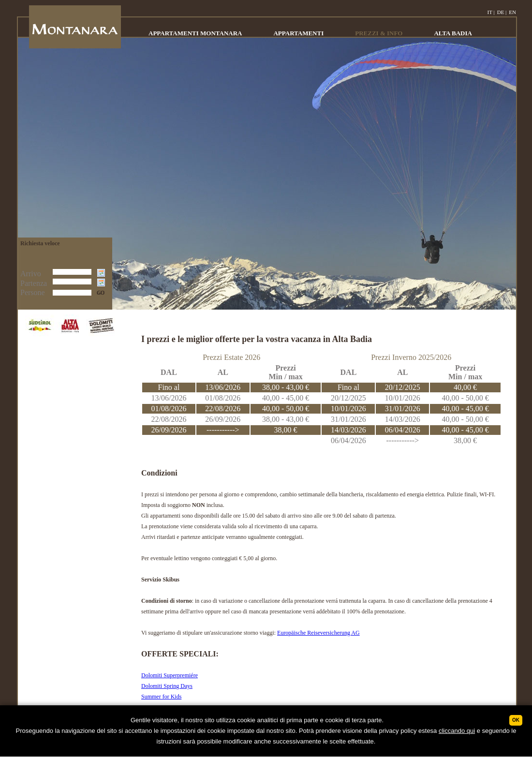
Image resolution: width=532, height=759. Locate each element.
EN (512, 12)
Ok (516, 720)
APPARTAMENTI (298, 33)
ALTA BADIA (453, 33)
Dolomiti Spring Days (167, 686)
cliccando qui (457, 731)
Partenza (34, 283)
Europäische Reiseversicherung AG (318, 633)
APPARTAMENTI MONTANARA (195, 33)
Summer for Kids (161, 697)
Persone (33, 292)
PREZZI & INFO (379, 33)
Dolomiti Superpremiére (170, 675)
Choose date (102, 274)
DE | (502, 12)
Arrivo (31, 274)
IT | (491, 12)
